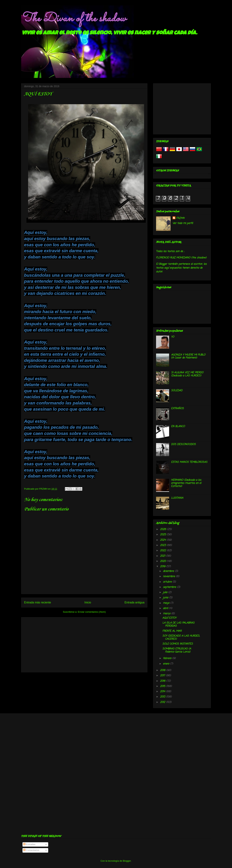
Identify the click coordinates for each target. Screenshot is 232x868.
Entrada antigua (134, 602)
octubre (168, 582)
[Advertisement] (84, 644)
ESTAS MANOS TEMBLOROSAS (189, 462)
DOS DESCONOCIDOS (183, 444)
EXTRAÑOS (177, 409)
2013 (163, 697)
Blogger (127, 861)
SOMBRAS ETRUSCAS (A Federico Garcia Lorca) (177, 650)
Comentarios (31, 850)
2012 (163, 702)
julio (166, 592)
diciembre (169, 571)
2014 (163, 692)
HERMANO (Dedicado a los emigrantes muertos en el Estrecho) (186, 483)
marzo (167, 614)
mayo (167, 603)
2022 (163, 551)
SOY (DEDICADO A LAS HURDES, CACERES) (181, 637)
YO (173, 337)
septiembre (170, 587)
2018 (163, 670)
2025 (163, 535)
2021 (163, 556)
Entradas (29, 844)
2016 (163, 681)
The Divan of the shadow (73, 19)
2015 (163, 686)
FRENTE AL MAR (172, 631)
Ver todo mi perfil (183, 223)
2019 (163, 567)
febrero (168, 658)
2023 (163, 545)
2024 (163, 540)
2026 (163, 529)
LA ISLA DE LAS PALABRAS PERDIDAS (178, 624)
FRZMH (180, 218)
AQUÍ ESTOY (169, 618)
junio (166, 598)
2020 (163, 561)
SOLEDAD (177, 391)
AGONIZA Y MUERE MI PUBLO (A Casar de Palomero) (188, 356)
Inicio (88, 602)
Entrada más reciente (38, 602)
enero (166, 664)
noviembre (169, 577)
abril (166, 608)
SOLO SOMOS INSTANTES (178, 644)
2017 (163, 676)
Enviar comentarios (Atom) (92, 612)
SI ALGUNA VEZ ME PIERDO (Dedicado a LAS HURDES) (187, 374)
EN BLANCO (178, 426)
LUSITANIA (177, 498)
